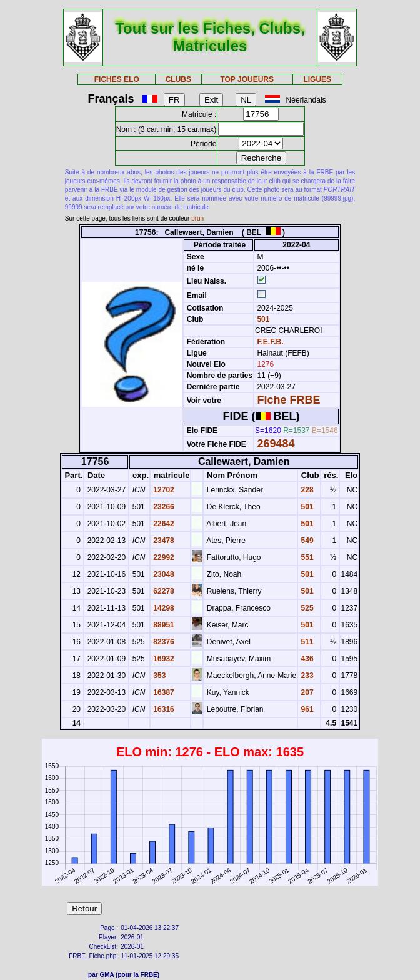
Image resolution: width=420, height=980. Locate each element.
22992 (163, 557)
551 (306, 557)
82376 (163, 642)
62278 (163, 591)
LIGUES (317, 79)
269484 (276, 444)
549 (306, 541)
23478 (163, 541)
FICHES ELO (117, 79)
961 (306, 709)
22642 (163, 524)
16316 (163, 709)
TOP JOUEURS (247, 79)
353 (158, 676)
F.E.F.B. (270, 342)
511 (306, 642)
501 (262, 319)
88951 (163, 625)
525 (306, 608)
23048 (163, 574)
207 (306, 692)
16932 (163, 659)
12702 (163, 490)
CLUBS (178, 79)
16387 (163, 692)
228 (306, 490)
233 (306, 676)
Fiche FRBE (288, 400)
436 (306, 659)
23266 (163, 507)
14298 (163, 608)
